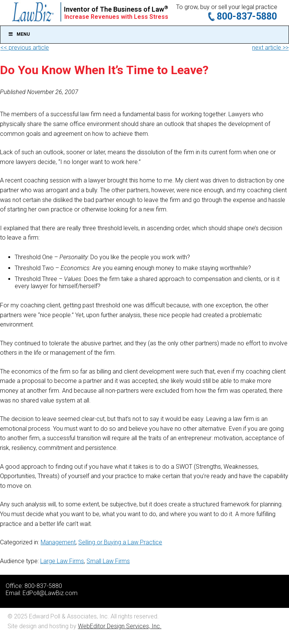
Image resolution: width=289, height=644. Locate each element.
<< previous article (25, 48)
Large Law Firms (62, 561)
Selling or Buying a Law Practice (120, 542)
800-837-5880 (247, 16)
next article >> (270, 48)
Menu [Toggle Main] (19, 34)
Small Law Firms (108, 561)
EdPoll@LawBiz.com (50, 593)
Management (58, 542)
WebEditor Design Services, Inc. (120, 626)
